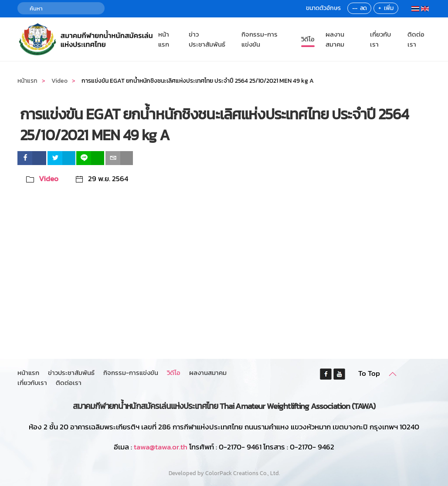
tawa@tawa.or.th (161, 447)
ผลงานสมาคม (335, 39)
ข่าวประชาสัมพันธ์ (207, 39)
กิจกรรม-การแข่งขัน (260, 39)
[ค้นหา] (61, 8)
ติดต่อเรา (416, 39)
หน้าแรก (164, 39)
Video (49, 179)
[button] (393, 374)
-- (355, 8)
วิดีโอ (308, 39)
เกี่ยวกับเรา (380, 39)
